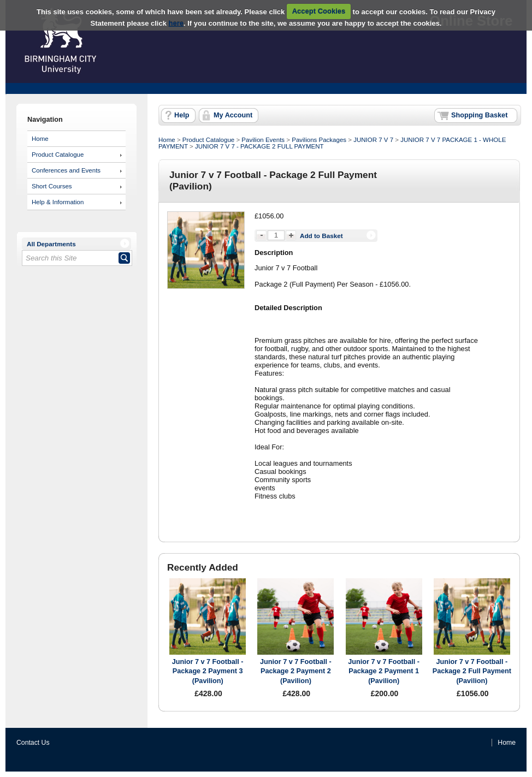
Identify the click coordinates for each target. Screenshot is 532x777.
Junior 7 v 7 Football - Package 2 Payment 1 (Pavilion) (384, 671)
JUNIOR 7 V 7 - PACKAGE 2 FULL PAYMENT (259, 146)
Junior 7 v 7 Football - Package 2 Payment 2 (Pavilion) (296, 671)
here (176, 23)
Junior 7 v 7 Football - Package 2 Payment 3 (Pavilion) (208, 671)
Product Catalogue (58, 155)
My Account (233, 115)
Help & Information (58, 202)
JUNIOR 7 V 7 (373, 140)
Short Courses (52, 186)
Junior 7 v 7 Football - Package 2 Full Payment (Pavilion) (472, 671)
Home (40, 139)
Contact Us (33, 743)
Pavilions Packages (319, 140)
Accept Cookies (319, 11)
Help (182, 115)
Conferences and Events (66, 170)
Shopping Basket (479, 115)
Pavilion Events (263, 140)
